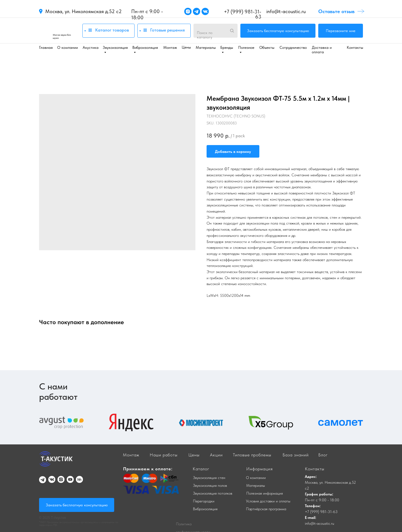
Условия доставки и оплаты (268, 501)
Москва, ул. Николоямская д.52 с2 (83, 11)
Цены (186, 47)
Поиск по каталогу (205, 35)
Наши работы (164, 455)
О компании (68, 47)
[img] (58, 31)
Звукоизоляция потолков (213, 493)
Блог (323, 455)
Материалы (206, 47)
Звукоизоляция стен (209, 478)
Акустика (91, 47)
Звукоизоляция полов (210, 485)
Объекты (267, 47)
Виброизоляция (205, 509)
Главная (46, 47)
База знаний (296, 455)
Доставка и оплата (322, 50)
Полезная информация (265, 493)
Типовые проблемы (252, 455)
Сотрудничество (293, 47)
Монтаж (170, 47)
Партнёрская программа (266, 509)
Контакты (355, 47)
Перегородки (204, 501)
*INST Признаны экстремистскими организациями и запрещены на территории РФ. (79, 523)
